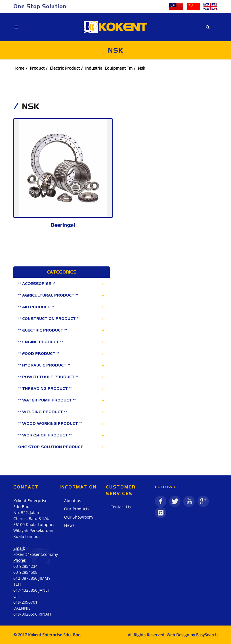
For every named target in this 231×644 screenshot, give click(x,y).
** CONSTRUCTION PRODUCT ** (49, 318)
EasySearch (207, 635)
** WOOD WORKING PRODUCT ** (50, 423)
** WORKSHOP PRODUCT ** (45, 435)
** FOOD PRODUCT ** (39, 353)
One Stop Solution (40, 6)
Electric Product (65, 68)
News (69, 525)
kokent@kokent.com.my (36, 554)
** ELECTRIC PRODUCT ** (43, 330)
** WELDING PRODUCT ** (43, 412)
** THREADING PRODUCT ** (45, 388)
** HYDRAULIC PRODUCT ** (44, 365)
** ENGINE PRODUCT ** (41, 342)
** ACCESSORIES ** (37, 283)
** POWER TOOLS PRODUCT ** (48, 377)
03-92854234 (25, 566)
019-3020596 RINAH (32, 614)
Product (37, 68)
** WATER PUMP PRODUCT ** (47, 400)
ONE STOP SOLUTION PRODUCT (51, 447)
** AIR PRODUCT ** (36, 307)
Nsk (141, 68)
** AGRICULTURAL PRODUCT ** (48, 295)
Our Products (77, 509)
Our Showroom (78, 517)
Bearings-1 (63, 225)
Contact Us (121, 507)
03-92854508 (25, 572)
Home (19, 68)
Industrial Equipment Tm (109, 68)
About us (73, 501)
